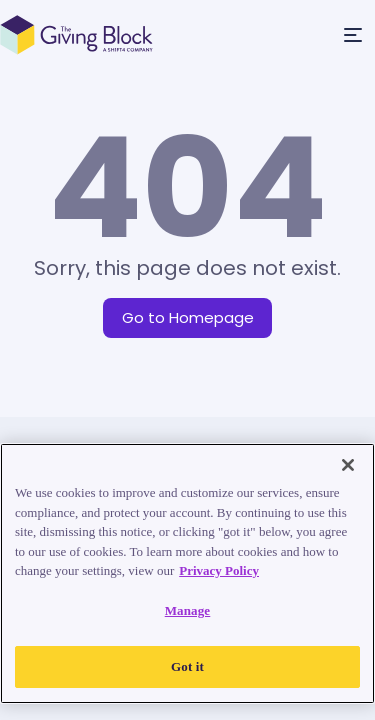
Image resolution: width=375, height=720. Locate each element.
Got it (187, 666)
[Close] (348, 465)
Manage (188, 610)
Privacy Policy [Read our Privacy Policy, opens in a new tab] (219, 570)
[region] (187, 573)
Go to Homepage (188, 317)
